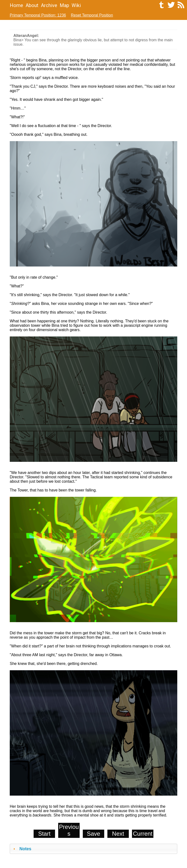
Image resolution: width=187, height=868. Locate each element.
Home (16, 5)
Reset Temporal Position (92, 15)
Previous (69, 830)
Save (94, 834)
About (32, 5)
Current (143, 834)
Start (44, 834)
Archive (49, 5)
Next (118, 834)
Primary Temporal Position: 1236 (38, 15)
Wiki (76, 5)
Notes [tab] (22, 849)
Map (64, 5)
